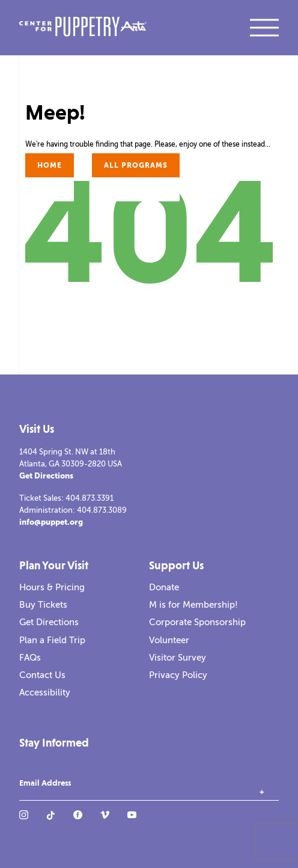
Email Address (45, 783)
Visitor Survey (178, 658)
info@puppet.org (51, 522)
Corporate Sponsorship (197, 622)
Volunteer (169, 640)
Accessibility (45, 692)
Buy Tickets (43, 605)
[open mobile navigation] (264, 28)
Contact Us (42, 675)
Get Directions (46, 476)
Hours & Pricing (52, 587)
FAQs (30, 658)
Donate (164, 587)
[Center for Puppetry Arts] (83, 28)
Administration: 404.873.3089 (73, 510)
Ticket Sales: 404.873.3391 (66, 498)
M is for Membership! (193, 605)
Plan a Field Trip (52, 640)
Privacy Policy (178, 675)
